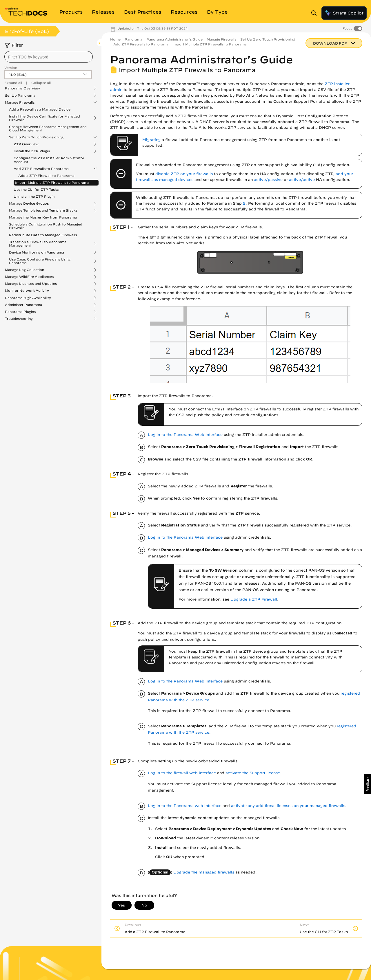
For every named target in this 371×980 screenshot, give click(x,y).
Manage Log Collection (24, 270)
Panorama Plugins (20, 312)
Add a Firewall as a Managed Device (40, 109)
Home (115, 39)
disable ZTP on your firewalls (184, 174)
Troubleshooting (19, 319)
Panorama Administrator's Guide (174, 39)
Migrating (151, 140)
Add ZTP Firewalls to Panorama (41, 169)
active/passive (268, 180)
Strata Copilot (344, 13)
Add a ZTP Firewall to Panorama (46, 176)
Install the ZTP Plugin (32, 151)
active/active (302, 180)
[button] (367, 784)
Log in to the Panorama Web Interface (185, 435)
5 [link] (244, 203)
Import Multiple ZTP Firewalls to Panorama (52, 182)
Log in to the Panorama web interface (185, 806)
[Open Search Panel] (316, 13)
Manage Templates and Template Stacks (43, 210)
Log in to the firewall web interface (182, 773)
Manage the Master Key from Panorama (43, 217)
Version (11, 68)
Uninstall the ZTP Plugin (34, 196)
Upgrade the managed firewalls (204, 872)
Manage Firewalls (20, 102)
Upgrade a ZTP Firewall (254, 599)
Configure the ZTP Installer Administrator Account (49, 160)
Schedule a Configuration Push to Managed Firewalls (46, 226)
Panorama (133, 39)
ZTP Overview (26, 144)
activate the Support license (253, 773)
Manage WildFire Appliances (29, 277)
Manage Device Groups (29, 203)
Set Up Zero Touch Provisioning (36, 137)
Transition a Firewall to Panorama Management (38, 244)
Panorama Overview (22, 88)
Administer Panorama (23, 305)
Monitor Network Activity (27, 291)
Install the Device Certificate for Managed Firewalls (44, 118)
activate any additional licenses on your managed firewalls (288, 806)
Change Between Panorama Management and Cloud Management (48, 128)
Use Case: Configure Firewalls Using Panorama (40, 261)
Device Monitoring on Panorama (37, 252)
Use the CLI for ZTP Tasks (36, 189)
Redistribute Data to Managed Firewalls (43, 235)
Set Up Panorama (20, 96)
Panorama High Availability (28, 298)
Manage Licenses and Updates (31, 284)
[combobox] (49, 57)
